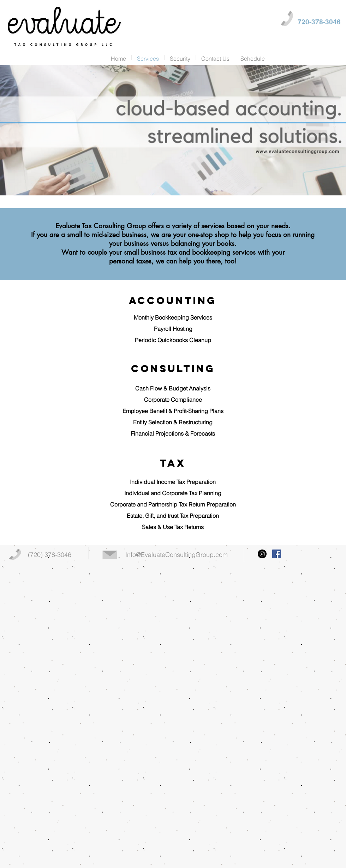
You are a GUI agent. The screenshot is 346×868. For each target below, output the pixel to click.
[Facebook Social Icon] (277, 554)
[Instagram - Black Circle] (262, 554)
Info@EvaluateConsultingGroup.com (177, 555)
